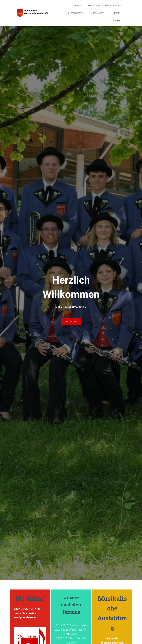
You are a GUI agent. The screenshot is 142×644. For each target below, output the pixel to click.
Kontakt (117, 21)
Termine (118, 13)
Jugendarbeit (99, 13)
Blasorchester (76, 13)
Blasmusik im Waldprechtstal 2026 (105, 5)
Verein (77, 5)
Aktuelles (71, 321)
